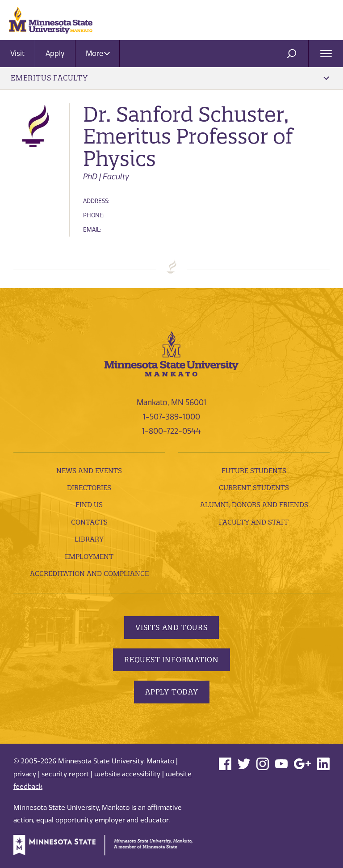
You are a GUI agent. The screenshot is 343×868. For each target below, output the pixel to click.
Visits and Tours (171, 627)
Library (89, 539)
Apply (55, 53)
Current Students (254, 488)
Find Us (89, 505)
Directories (89, 488)
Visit (17, 53)
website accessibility (127, 774)
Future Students (254, 471)
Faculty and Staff (254, 522)
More (98, 53)
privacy (25, 774)
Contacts (89, 522)
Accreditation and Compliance (89, 574)
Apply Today (172, 692)
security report (65, 774)
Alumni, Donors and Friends (254, 505)
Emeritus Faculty (170, 78)
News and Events (89, 471)
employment (89, 557)
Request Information (171, 660)
